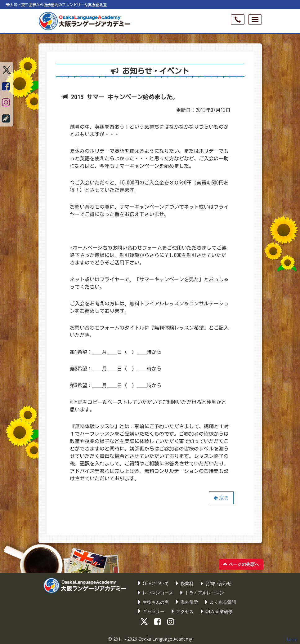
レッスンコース (155, 593)
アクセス (182, 611)
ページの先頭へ (241, 564)
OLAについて (153, 583)
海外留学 (186, 602)
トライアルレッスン (202, 593)
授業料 (184, 583)
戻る (221, 498)
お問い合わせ (216, 583)
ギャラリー (151, 611)
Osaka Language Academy (165, 639)
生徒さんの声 (153, 602)
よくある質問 (220, 602)
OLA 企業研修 (216, 611)
